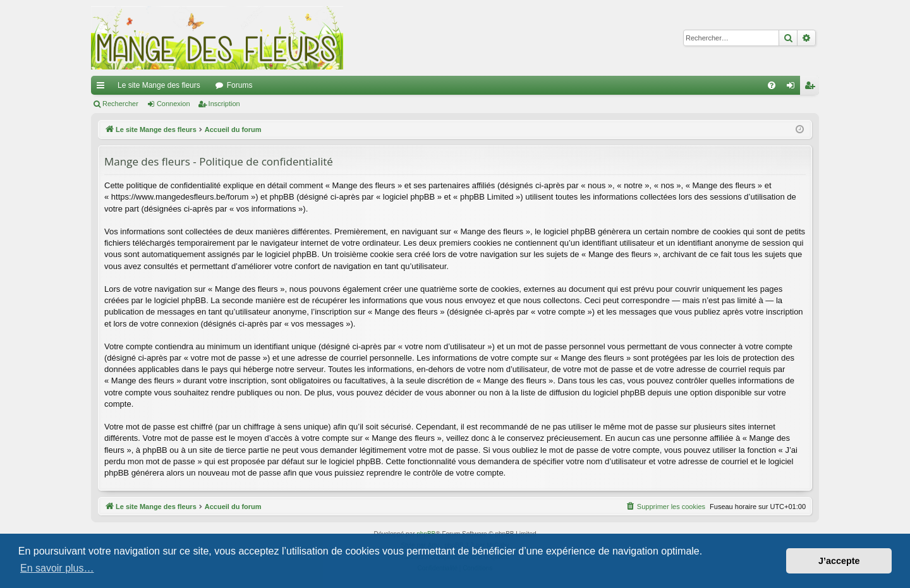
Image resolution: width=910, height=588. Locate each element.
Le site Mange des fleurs (159, 85)
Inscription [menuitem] (812, 88)
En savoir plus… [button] (57, 568)
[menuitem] (772, 85)
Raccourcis (103, 88)
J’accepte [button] (839, 561)
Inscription (224, 104)
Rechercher (120, 104)
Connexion (173, 104)
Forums (240, 85)
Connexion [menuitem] (793, 88)
